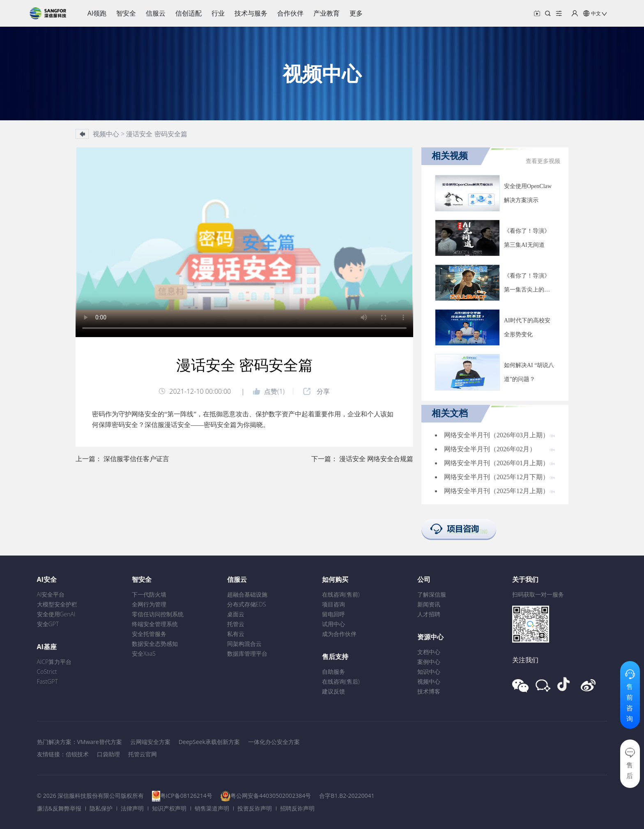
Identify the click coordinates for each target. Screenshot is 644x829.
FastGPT (47, 681)
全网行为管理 (149, 604)
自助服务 (333, 672)
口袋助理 (108, 754)
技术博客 (429, 691)
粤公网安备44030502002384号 (271, 796)
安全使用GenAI (56, 614)
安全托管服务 (149, 634)
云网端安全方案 (150, 742)
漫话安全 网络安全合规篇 (376, 459)
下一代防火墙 (149, 594)
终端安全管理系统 (155, 624)
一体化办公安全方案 (274, 742)
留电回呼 (333, 614)
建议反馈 (333, 691)
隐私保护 (101, 808)
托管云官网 (143, 754)
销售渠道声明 (212, 808)
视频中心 (429, 681)
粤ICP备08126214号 (186, 796)
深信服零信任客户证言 (136, 459)
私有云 (236, 634)
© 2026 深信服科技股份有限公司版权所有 (91, 796)
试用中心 (333, 624)
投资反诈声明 (255, 808)
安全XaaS (144, 653)
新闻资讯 (429, 604)
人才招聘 (429, 614)
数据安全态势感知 (155, 644)
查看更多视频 (543, 161)
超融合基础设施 (247, 594)
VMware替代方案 (100, 742)
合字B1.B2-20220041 (347, 796)
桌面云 (236, 614)
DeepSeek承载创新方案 (209, 742)
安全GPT (48, 624)
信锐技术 (77, 754)
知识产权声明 (169, 808)
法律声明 (132, 808)
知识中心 (429, 672)
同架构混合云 (244, 644)
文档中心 (429, 652)
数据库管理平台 (247, 653)
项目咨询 (333, 604)
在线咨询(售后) (341, 681)
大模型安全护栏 (57, 604)
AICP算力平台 (54, 662)
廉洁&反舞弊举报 (59, 808)
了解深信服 (432, 594)
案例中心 (429, 662)
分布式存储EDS (247, 604)
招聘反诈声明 (297, 808)
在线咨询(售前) (341, 594)
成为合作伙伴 (339, 634)
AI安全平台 (51, 594)
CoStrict (47, 672)
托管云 (236, 624)
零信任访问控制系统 (158, 614)
